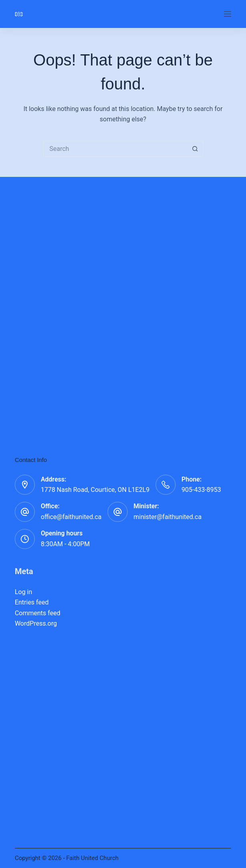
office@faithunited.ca (71, 517)
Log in (23, 592)
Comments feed (38, 613)
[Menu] (228, 14)
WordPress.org (36, 623)
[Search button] (195, 149)
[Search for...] (115, 149)
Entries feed (32, 602)
